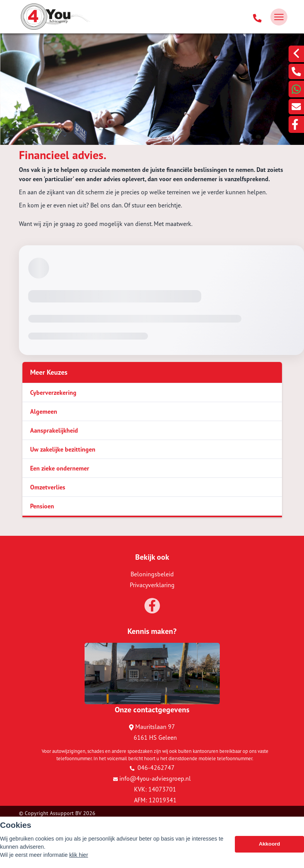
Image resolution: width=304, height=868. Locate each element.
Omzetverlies (48, 487)
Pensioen (42, 506)
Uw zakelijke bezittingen (63, 449)
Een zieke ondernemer (60, 468)
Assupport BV (66, 813)
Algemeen (44, 411)
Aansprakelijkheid (54, 430)
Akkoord (269, 844)
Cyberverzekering (53, 392)
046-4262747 (152, 768)
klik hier (79, 855)
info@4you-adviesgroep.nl (152, 778)
